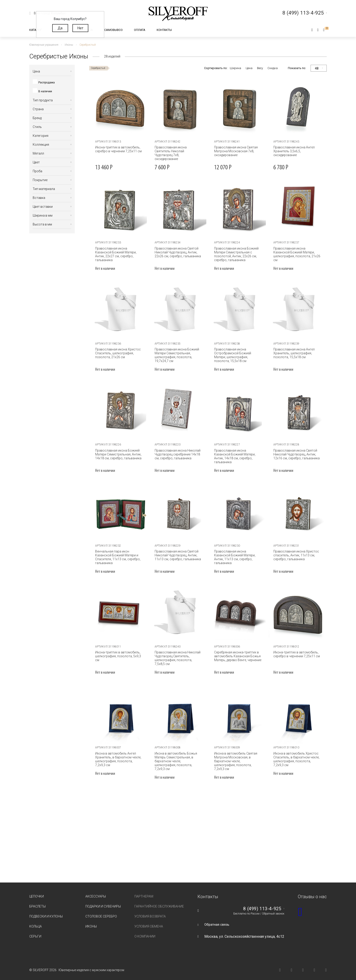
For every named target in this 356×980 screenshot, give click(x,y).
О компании (145, 932)
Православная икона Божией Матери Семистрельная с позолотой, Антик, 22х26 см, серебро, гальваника (235, 254)
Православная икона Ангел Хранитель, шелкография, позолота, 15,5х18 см (293, 353)
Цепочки (37, 892)
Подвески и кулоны (46, 912)
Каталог (36, 30)
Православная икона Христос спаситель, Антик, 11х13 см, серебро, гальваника (295, 555)
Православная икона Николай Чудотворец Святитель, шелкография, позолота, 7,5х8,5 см (177, 658)
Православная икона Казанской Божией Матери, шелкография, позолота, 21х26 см (297, 252)
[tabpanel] (119, 108)
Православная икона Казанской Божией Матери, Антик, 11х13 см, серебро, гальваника (237, 555)
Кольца (36, 922)
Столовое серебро (101, 912)
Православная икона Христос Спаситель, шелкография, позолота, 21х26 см (117, 353)
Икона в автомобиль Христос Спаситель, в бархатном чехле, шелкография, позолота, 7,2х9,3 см (296, 759)
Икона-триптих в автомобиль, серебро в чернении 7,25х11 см (117, 149)
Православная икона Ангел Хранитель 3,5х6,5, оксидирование (293, 151)
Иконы (91, 922)
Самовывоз (113, 30)
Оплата (140, 30)
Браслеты (37, 902)
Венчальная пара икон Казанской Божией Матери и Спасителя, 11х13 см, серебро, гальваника (117, 557)
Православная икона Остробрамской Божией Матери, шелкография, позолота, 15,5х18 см (237, 355)
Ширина (235, 68)
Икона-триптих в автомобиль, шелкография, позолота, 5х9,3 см (117, 656)
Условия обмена (149, 922)
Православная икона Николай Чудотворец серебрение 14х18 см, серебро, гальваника (176, 454)
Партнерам (144, 892)
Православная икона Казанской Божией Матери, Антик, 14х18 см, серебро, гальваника (237, 454)
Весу (260, 68)
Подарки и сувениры (103, 902)
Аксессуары (96, 892)
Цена (249, 68)
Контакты (164, 30)
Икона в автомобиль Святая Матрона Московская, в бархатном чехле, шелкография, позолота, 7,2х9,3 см (237, 759)
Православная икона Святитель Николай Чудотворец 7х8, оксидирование (177, 151)
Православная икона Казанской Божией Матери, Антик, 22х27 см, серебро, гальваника (119, 252)
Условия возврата (150, 912)
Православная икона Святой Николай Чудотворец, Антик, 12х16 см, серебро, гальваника (295, 454)
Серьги (35, 932)
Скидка (273, 68)
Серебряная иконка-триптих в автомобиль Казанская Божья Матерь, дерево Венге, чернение (236, 656)
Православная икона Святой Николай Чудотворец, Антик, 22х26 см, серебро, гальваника (176, 252)
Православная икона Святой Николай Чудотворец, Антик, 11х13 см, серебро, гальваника (176, 555)
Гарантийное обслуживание (159, 902)
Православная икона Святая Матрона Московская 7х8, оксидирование (235, 151)
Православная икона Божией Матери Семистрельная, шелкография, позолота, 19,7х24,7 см (176, 355)
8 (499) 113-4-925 (261, 905)
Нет (80, 28)
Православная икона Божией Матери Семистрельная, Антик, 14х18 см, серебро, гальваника (117, 454)
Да (60, 28)
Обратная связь (218, 921)
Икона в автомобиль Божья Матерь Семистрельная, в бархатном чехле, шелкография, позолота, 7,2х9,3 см (177, 759)
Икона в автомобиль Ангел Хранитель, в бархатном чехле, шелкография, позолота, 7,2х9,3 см (118, 759)
